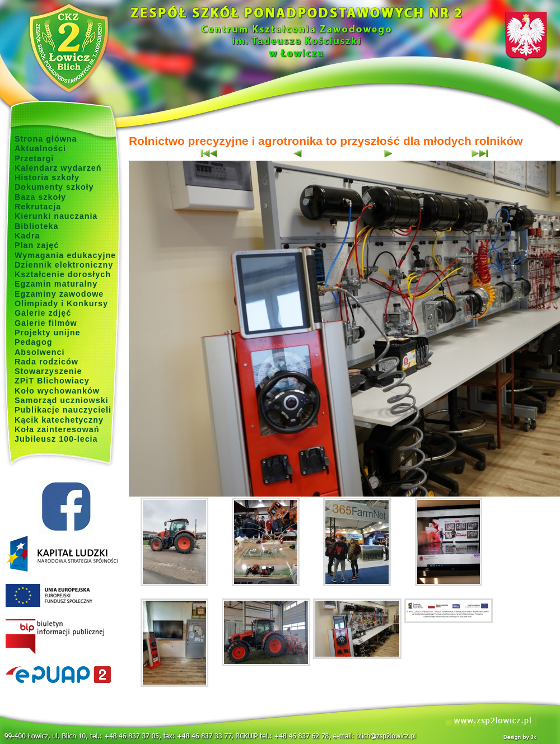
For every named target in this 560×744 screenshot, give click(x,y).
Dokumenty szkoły (54, 187)
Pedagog (33, 342)
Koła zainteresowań (57, 429)
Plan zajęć (37, 245)
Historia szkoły (47, 177)
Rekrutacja (38, 207)
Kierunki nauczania (56, 216)
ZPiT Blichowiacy (52, 381)
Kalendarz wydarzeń (58, 168)
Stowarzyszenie (48, 371)
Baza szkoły (40, 197)
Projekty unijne (48, 333)
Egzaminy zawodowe (59, 294)
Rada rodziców (46, 362)
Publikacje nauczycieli (63, 410)
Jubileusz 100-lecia (56, 439)
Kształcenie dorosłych (63, 274)
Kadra (27, 236)
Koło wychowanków (57, 391)
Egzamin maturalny (56, 284)
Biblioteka (36, 226)
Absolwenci (39, 352)
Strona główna (46, 139)
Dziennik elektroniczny (64, 265)
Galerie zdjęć (43, 313)
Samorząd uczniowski (62, 400)
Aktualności (40, 148)
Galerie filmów (46, 323)
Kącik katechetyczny (59, 420)
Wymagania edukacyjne (65, 255)
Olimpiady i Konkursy (61, 303)
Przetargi (34, 158)
